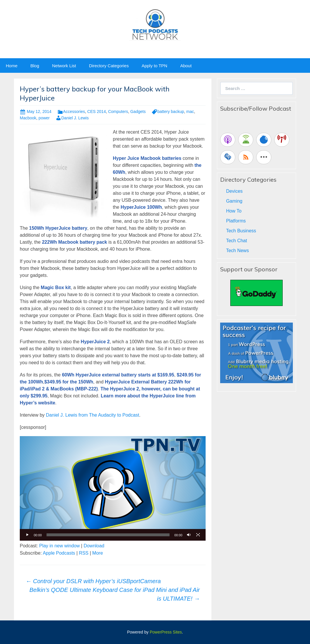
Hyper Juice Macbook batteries (147, 158)
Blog (35, 66)
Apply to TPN (154, 66)
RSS (84, 553)
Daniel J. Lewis (75, 118)
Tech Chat (236, 241)
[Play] (27, 535)
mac (190, 112)
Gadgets (138, 112)
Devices (234, 191)
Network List (64, 66)
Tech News (237, 251)
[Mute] (189, 535)
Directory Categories (109, 66)
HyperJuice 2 (95, 342)
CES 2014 (97, 112)
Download (94, 546)
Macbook (28, 118)
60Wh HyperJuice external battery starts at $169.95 (118, 375)
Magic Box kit (56, 287)
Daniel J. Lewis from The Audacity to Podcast (93, 415)
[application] (113, 488)
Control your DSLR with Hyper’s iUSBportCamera (93, 581)
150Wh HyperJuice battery (58, 228)
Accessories (74, 112)
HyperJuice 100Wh (141, 207)
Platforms (236, 221)
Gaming (234, 201)
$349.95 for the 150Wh (69, 382)
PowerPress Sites (166, 632)
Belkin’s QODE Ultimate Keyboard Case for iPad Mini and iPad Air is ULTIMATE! (115, 594)
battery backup (171, 112)
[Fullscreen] (198, 535)
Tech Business (241, 231)
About (186, 66)
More (97, 553)
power (44, 118)
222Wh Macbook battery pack (74, 242)
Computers (118, 112)
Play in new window (60, 546)
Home (12, 66)
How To (234, 211)
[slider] (108, 535)
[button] (113, 489)
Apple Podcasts (59, 553)
